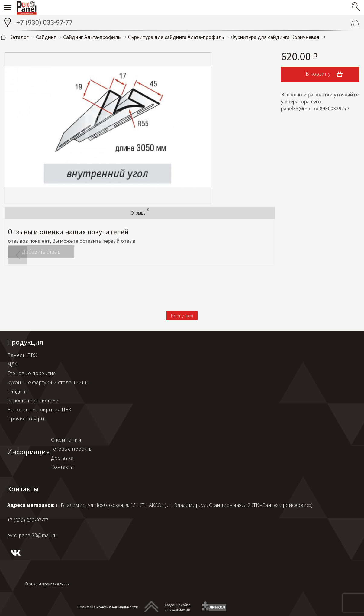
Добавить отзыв (41, 252)
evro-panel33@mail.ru (32, 535)
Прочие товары (26, 418)
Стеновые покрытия (32, 373)
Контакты (62, 467)
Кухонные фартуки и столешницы (48, 382)
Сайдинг (18, 391)
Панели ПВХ (22, 355)
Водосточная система (33, 400)
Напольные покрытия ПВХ (39, 409)
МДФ (13, 364)
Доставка (62, 458)
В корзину (326, 74)
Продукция (25, 342)
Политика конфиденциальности (108, 607)
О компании (66, 440)
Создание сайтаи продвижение (178, 607)
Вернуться (182, 316)
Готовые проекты (72, 449)
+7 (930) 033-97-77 (45, 23)
